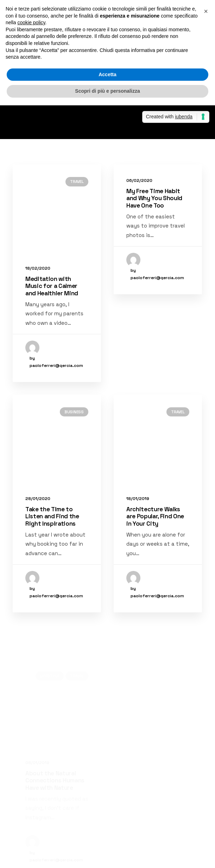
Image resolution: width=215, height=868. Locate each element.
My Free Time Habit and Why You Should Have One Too (154, 198)
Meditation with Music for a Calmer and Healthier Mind (52, 286)
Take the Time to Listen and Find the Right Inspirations (52, 549)
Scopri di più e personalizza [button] (107, 91)
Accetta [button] (107, 74)
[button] (206, 11)
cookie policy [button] (31, 22)
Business (74, 445)
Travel (77, 182)
